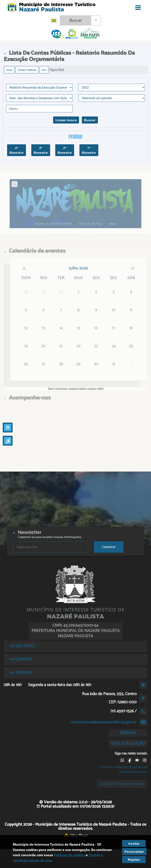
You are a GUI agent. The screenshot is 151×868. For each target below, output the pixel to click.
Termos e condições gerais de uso (123, 767)
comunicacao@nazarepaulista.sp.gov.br (103, 722)
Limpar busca (66, 120)
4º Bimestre (17, 150)
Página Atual (57, 70)
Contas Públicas (27, 70)
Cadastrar (109, 547)
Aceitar (134, 843)
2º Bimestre (65, 150)
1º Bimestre (89, 150)
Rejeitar (134, 860)
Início (9, 70)
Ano (44, 70)
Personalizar (134, 852)
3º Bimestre (41, 150)
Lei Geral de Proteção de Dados (122, 784)
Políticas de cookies (133, 772)
